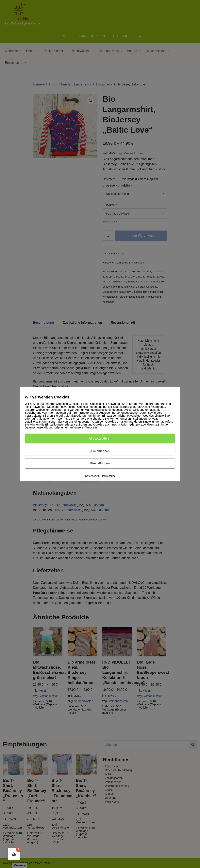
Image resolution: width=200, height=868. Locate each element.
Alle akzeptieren (100, 438)
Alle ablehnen (100, 451)
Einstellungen (100, 463)
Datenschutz (92, 476)
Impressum (108, 476)
